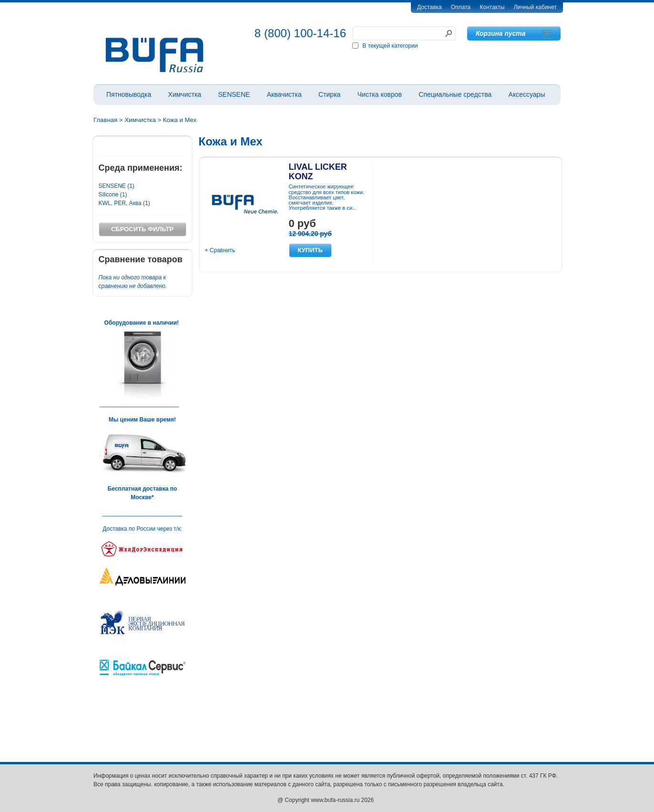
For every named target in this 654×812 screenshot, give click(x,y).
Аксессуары (527, 94)
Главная (105, 120)
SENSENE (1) (117, 186)
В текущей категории (390, 46)
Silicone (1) (113, 195)
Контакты (492, 7)
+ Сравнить (220, 250)
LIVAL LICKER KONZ (318, 172)
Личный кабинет (535, 7)
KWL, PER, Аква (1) (124, 203)
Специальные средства (455, 94)
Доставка (429, 7)
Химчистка (185, 94)
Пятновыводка (129, 94)
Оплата (461, 7)
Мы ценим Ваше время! (142, 420)
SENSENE (234, 94)
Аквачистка (284, 94)
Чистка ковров (380, 94)
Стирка (329, 94)
